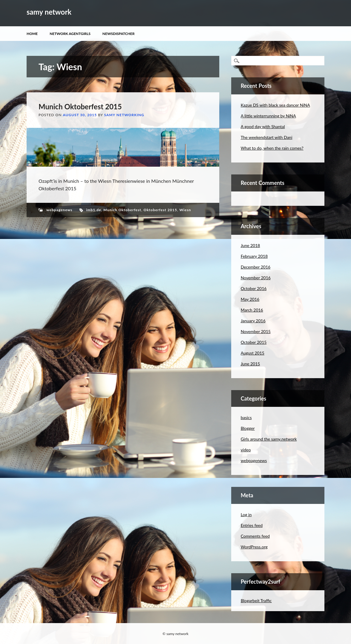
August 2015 (253, 353)
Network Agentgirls (70, 34)
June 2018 (250, 245)
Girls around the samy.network (269, 439)
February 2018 (254, 256)
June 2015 (250, 364)
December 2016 (256, 267)
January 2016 (253, 321)
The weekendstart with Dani (267, 137)
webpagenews (59, 210)
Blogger (248, 428)
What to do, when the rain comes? (272, 148)
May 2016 (250, 299)
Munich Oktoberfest (122, 210)
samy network (49, 12)
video (246, 450)
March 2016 (252, 310)
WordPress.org (254, 547)
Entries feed (252, 525)
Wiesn (185, 210)
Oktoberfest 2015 (160, 210)
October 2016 (254, 288)
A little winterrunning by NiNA (268, 116)
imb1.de (94, 210)
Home (32, 34)
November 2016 (256, 278)
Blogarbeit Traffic (256, 601)
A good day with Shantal (263, 126)
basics (246, 417)
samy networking (124, 115)
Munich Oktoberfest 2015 (80, 106)
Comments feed (255, 536)
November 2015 (256, 331)
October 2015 (254, 342)
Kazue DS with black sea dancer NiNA (275, 105)
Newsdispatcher (119, 34)
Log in (246, 515)
